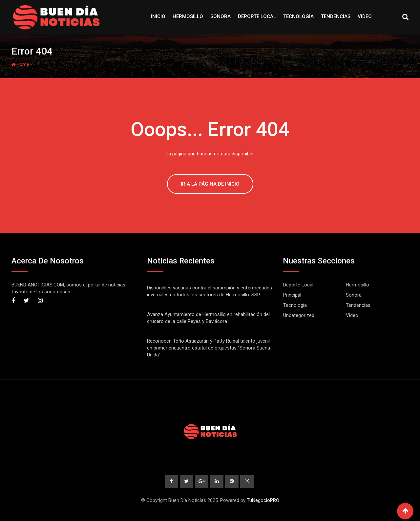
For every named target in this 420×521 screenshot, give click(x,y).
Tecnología (298, 16)
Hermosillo (188, 16)
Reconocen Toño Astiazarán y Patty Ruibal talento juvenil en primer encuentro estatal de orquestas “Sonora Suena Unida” (209, 348)
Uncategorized (299, 315)
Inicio (158, 16)
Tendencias (336, 16)
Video (365, 16)
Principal (292, 295)
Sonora (220, 16)
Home (20, 64)
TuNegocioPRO (263, 501)
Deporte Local (257, 16)
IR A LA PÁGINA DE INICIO (210, 184)
